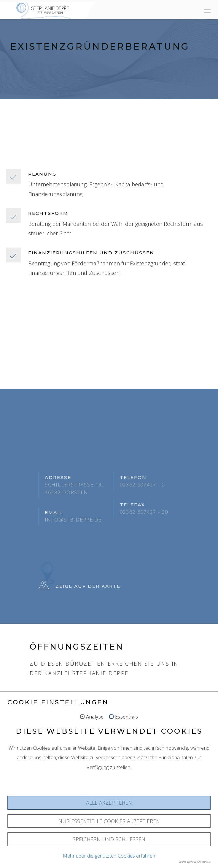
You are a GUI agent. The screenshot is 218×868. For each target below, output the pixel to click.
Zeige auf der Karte (79, 586)
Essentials (126, 765)
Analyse (95, 765)
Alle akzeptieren (109, 851)
